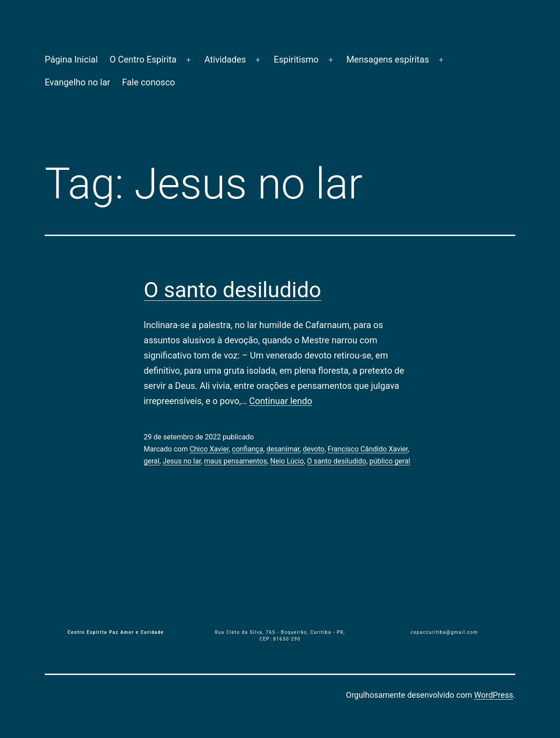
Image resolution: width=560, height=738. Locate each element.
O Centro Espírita (143, 59)
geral (152, 461)
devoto (314, 449)
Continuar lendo (281, 401)
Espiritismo (296, 59)
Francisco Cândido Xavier (368, 449)
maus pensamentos (236, 461)
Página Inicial (71, 59)
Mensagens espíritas (388, 59)
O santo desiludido (233, 290)
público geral (390, 461)
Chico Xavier (209, 449)
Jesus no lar (182, 461)
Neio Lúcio (287, 461)
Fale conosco (149, 82)
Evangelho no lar (78, 82)
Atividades (225, 59)
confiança (248, 449)
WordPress (494, 695)
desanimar (283, 449)
